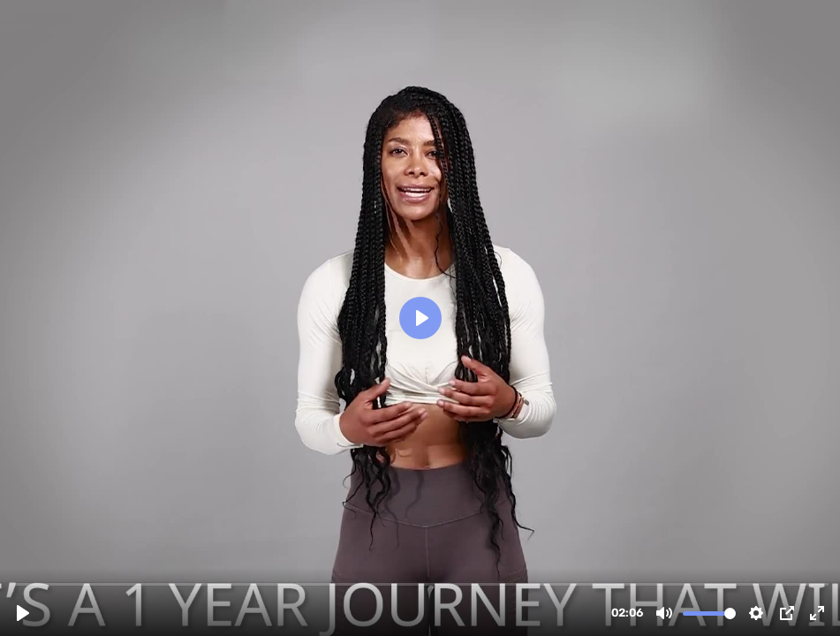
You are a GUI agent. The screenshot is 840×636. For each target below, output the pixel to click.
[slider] (422, 583)
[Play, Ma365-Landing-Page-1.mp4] (23, 613)
